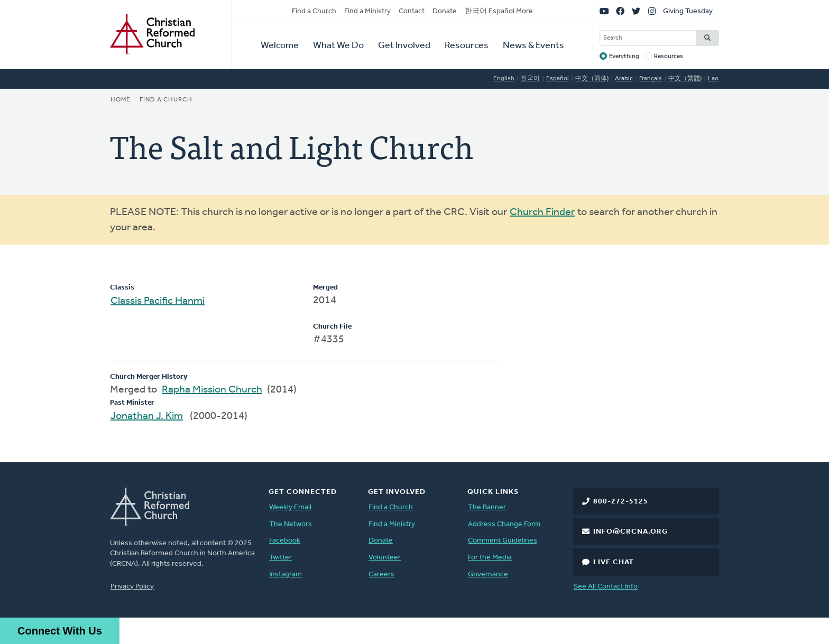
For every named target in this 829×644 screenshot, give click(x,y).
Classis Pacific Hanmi (158, 301)
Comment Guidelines (503, 541)
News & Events (533, 46)
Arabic (624, 79)
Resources (467, 46)
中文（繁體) (685, 79)
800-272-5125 (621, 502)
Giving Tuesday (688, 11)
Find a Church (314, 11)
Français (651, 79)
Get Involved (404, 46)
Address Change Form (504, 524)
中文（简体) (592, 79)
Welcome (280, 46)
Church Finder (542, 212)
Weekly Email (290, 507)
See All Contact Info (606, 587)
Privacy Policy (132, 587)
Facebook (285, 541)
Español (558, 79)
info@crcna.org (630, 532)
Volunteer (385, 558)
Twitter (280, 558)
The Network (291, 524)
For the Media (490, 558)
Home (121, 100)
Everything (624, 57)
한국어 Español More (499, 11)
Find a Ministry (367, 11)
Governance (488, 575)
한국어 (530, 79)
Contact (412, 11)
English (504, 79)
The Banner (487, 507)
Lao (713, 79)
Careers (381, 575)
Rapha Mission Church (212, 390)
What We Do (338, 46)
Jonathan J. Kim (147, 416)
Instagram (285, 575)
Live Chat (614, 562)
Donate (445, 11)
